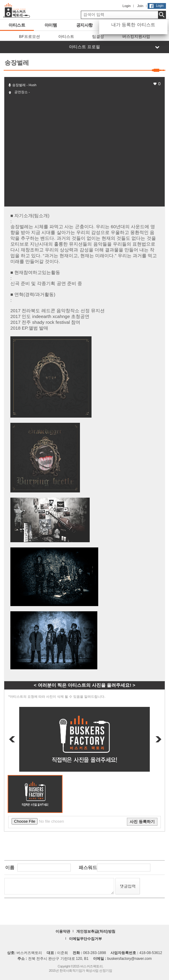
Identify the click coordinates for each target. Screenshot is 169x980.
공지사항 (80, 25)
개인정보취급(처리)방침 (96, 931)
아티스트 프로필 (84, 47)
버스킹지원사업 (136, 37)
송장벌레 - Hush (24, 85)
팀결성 (98, 37)
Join (140, 6)
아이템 (45, 25)
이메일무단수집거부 (85, 939)
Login (127, 6)
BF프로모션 (29, 37)
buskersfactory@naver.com (130, 959)
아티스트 (13, 25)
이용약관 (63, 931)
